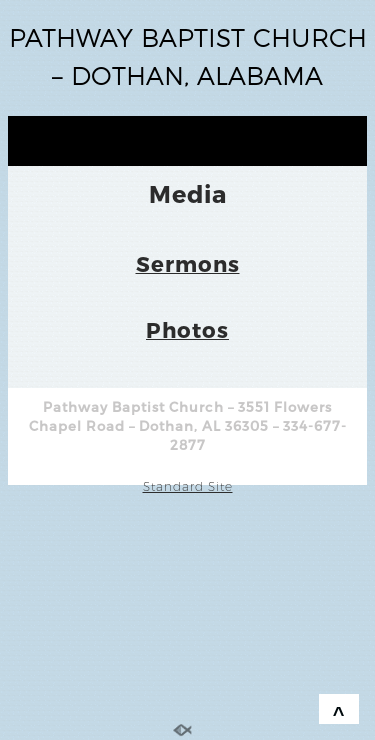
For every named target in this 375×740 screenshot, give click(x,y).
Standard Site (188, 486)
